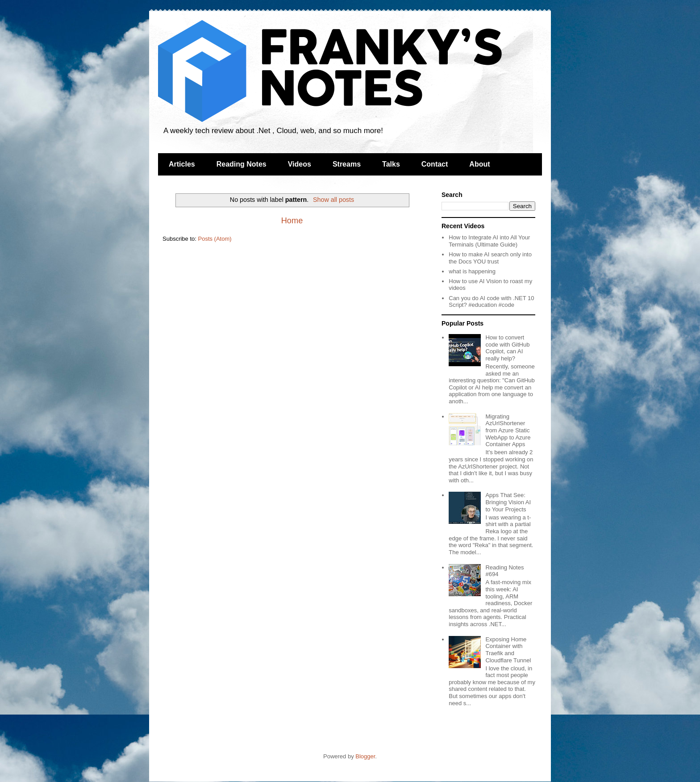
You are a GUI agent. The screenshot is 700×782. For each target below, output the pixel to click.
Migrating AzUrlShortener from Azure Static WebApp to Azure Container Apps (508, 430)
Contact (435, 164)
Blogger (365, 756)
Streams (347, 164)
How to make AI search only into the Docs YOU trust (490, 258)
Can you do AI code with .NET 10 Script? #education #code (491, 302)
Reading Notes (242, 164)
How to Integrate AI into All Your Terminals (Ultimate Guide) (489, 241)
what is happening (472, 271)
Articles (182, 164)
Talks (391, 164)
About (479, 164)
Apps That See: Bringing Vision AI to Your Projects (508, 502)
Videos (300, 164)
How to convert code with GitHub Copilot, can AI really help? (507, 348)
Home (292, 221)
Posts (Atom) (215, 239)
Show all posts (333, 200)
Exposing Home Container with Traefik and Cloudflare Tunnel (508, 650)
